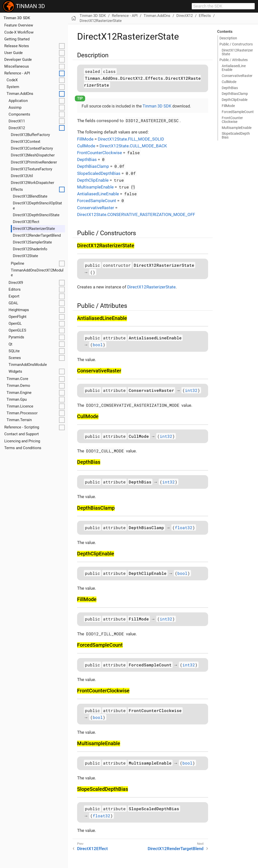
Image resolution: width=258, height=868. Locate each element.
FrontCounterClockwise (100, 153)
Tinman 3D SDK (17, 18)
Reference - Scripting (22, 427)
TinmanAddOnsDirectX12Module (37, 273)
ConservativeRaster (96, 208)
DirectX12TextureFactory (31, 169)
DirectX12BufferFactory (30, 135)
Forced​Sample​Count (238, 112)
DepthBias (87, 159)
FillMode (85, 139)
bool (98, 345)
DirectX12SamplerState (32, 242)
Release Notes (17, 46)
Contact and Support (22, 434)
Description (228, 38)
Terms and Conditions (23, 448)
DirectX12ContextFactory (32, 148)
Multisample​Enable (237, 128)
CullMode (86, 146)
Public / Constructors (236, 44)
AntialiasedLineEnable (98, 194)
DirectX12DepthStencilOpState (37, 206)
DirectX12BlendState (30, 196)
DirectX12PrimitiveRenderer (34, 162)
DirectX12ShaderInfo (30, 249)
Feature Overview (19, 25)
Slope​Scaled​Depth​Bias (236, 135)
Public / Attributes (234, 60)
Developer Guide (18, 60)
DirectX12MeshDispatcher (33, 155)
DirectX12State (25, 256)
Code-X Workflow (19, 32)
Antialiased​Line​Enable (234, 68)
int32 (191, 390)
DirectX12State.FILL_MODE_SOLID (131, 139)
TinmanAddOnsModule (28, 365)
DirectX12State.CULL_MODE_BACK (133, 146)
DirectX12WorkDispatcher (33, 183)
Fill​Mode (228, 106)
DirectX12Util (22, 176)
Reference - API (17, 73)
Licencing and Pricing (22, 441)
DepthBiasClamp (93, 166)
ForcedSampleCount (97, 201)
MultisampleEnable (95, 187)
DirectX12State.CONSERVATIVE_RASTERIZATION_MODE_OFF (136, 214)
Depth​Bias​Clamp (235, 94)
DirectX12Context (26, 142)
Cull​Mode (229, 82)
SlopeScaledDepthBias (99, 173)
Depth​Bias (230, 88)
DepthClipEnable (93, 180)
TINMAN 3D (24, 6)
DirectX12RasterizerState (34, 229)
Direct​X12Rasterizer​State (237, 52)
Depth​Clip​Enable (235, 100)
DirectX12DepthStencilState (36, 215)
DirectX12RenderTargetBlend (37, 235)
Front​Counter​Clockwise (232, 120)
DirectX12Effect (26, 222)
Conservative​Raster (237, 76)
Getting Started (17, 39)
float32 (184, 527)
